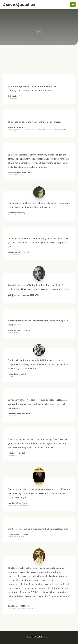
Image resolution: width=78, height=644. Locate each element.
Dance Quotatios (19, 4)
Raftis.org (47, 637)
